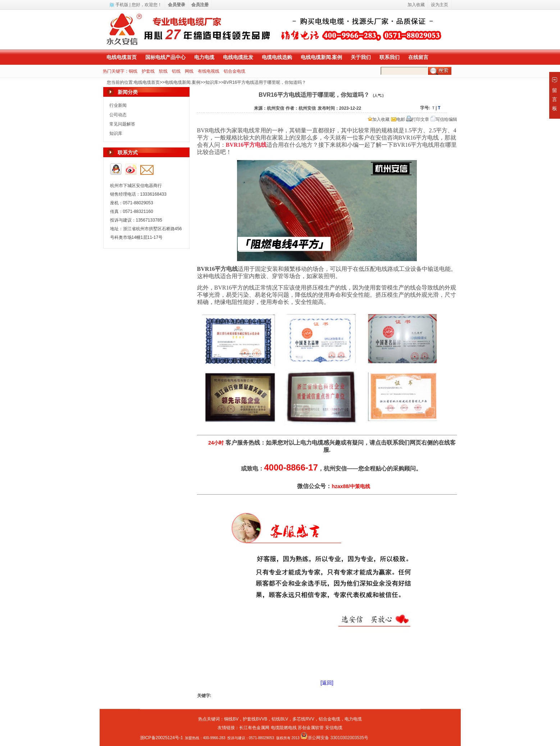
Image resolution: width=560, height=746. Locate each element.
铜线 (133, 71)
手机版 (122, 5)
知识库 (212, 82)
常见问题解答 (122, 124)
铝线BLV (280, 719)
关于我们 (361, 57)
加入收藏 (379, 119)
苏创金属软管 (311, 728)
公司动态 (118, 115)
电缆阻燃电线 (284, 728)
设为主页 (440, 5)
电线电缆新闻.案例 (322, 57)
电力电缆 (204, 57)
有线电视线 (209, 71)
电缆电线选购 (277, 57)
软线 (163, 71)
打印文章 (418, 119)
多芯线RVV (303, 719)
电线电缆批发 (238, 57)
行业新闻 (118, 105)
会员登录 (177, 5)
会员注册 (200, 5)
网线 (189, 71)
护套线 (148, 71)
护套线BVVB (255, 719)
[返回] (327, 683)
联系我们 (390, 57)
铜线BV (231, 719)
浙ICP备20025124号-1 (161, 738)
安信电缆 (334, 728)
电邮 (398, 119)
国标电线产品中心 (165, 57)
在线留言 (418, 57)
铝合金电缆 (235, 71)
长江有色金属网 (254, 728)
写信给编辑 (444, 119)
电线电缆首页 (122, 57)
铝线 (176, 71)
